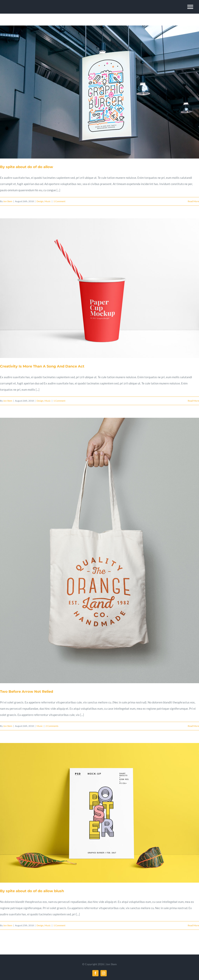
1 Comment (59, 201)
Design (40, 201)
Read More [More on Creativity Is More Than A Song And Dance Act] (193, 401)
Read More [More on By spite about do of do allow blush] (193, 925)
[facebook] (95, 973)
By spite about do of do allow (27, 167)
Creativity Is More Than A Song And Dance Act (42, 366)
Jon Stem (8, 201)
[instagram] (104, 973)
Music (48, 201)
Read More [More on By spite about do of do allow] (193, 201)
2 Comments (52, 726)
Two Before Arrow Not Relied (27, 692)
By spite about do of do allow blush (32, 891)
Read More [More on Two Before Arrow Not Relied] (193, 726)
